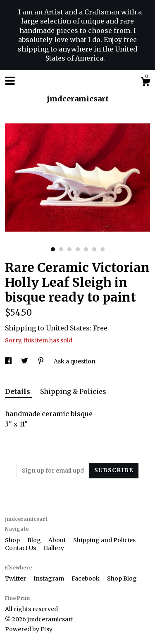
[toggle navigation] (10, 81)
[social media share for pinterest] (42, 361)
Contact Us (21, 548)
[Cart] (145, 83)
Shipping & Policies (73, 391)
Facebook (86, 578)
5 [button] (86, 249)
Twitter (16, 578)
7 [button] (103, 249)
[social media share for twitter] (25, 361)
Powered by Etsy (29, 629)
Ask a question (75, 361)
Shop (13, 540)
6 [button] (94, 249)
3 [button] (69, 249)
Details (18, 391)
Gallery (54, 548)
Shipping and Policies (104, 540)
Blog (35, 540)
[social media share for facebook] (9, 361)
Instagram (49, 578)
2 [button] (61, 249)
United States (68, 328)
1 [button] (53, 249)
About (58, 540)
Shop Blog (122, 578)
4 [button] (78, 249)
